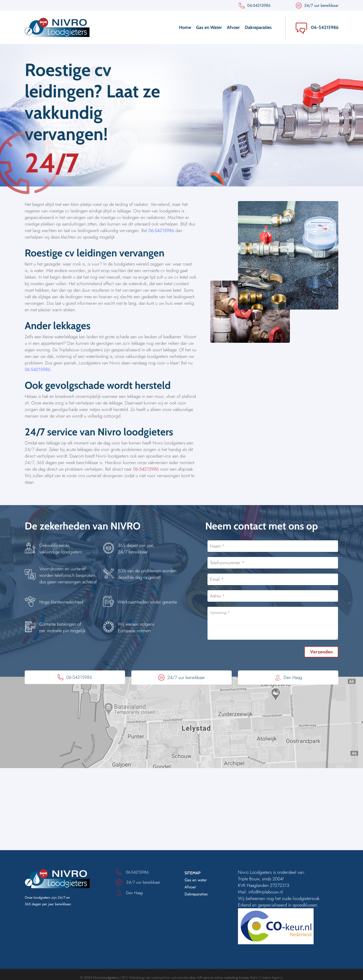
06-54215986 (325, 27)
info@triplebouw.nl (266, 892)
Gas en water (196, 880)
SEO (125, 977)
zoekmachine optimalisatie (170, 977)
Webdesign (137, 977)
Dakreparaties (196, 894)
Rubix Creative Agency (266, 977)
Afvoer (190, 887)
